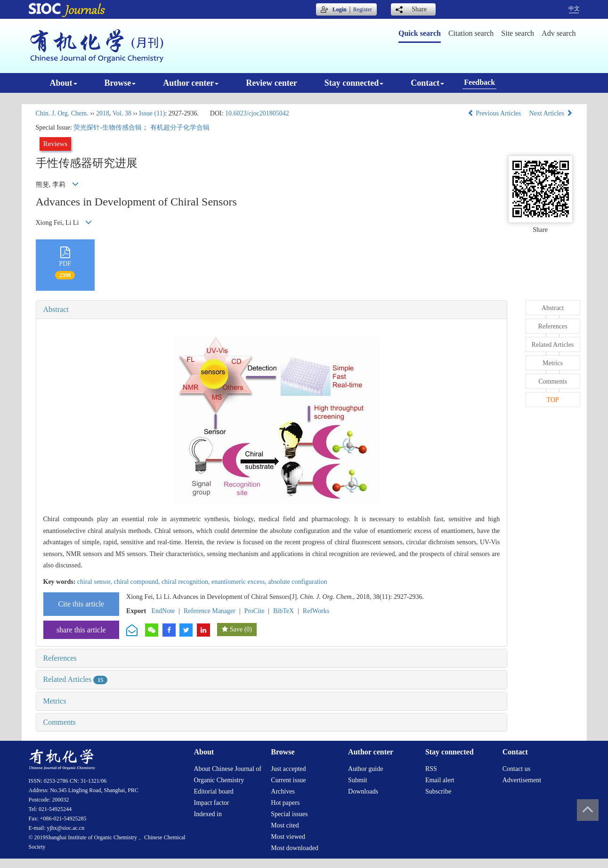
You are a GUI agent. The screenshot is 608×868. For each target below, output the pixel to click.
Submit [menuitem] (357, 780)
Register (363, 9)
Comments (60, 722)
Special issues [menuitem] (289, 814)
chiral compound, (137, 582)
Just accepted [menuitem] (288, 769)
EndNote (163, 611)
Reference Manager (210, 611)
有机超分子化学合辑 (180, 127)
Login (340, 9)
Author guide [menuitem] (365, 769)
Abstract (56, 309)
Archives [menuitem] (283, 791)
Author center (191, 83)
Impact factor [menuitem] (212, 803)
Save (236, 629)
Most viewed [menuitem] (288, 837)
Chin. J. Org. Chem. (62, 113)
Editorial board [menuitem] (214, 791)
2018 (103, 113)
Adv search (559, 33)
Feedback (479, 82)
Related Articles (76, 679)
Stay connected (354, 83)
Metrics (55, 701)
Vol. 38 (122, 113)
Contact (427, 83)
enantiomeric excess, (240, 582)
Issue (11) (152, 113)
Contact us (517, 769)
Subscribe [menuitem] (438, 791)
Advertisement (522, 780)
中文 (574, 8)
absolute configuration (298, 582)
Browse (120, 83)
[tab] (272, 310)
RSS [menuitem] (431, 769)
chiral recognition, (186, 582)
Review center (271, 83)
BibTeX (284, 611)
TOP (552, 400)
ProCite (255, 611)
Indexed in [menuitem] (208, 814)
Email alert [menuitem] (440, 780)
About (64, 83)
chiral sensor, (96, 582)
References (60, 658)
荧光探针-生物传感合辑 (108, 127)
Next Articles (551, 113)
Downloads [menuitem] (363, 791)
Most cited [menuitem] (285, 825)
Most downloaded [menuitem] (295, 848)
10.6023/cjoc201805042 (257, 113)
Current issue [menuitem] (288, 780)
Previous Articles (495, 113)
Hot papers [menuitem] (285, 803)
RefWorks (316, 611)
